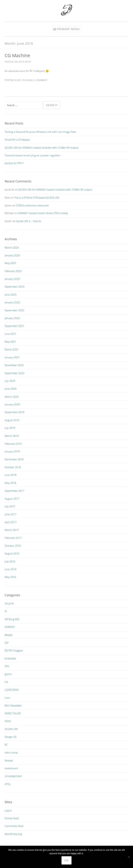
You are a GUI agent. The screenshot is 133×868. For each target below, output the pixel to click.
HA (6, 682)
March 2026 (12, 247)
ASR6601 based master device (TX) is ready (43, 213)
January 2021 (12, 357)
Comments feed (14, 826)
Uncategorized (13, 776)
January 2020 (12, 404)
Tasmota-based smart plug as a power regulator (33, 155)
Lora (7, 698)
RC (24, 80)
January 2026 (12, 255)
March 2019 (12, 436)
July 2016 (10, 561)
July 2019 (10, 428)
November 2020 (14, 365)
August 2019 (12, 420)
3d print (9, 603)
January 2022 (12, 318)
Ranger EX (11, 737)
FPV (7, 666)
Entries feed (12, 818)
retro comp (11, 752)
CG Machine (17, 55)
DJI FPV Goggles (14, 650)
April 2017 (11, 522)
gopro (8, 674)
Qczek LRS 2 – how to (29, 221)
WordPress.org (13, 834)
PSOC (8, 721)
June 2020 (11, 389)
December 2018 (14, 459)
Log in (8, 810)
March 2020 (12, 397)
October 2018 (13, 467)
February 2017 (13, 538)
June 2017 (11, 514)
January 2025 (12, 279)
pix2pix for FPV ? (14, 163)
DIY (20, 80)
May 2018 (10, 483)
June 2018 (11, 475)
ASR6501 (10, 627)
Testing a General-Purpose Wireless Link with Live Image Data (40, 132)
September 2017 (14, 491)
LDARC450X (12, 690)
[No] (129, 857)
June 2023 (11, 295)
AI (6, 611)
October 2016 (13, 546)
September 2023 (14, 287)
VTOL (8, 784)
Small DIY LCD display (17, 140)
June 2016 (11, 569)
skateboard (11, 768)
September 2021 (14, 326)
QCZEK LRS (11, 729)
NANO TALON (13, 713)
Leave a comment (37, 80)
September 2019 (14, 412)
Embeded (10, 658)
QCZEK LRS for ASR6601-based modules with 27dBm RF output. (42, 148)
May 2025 (10, 263)
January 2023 (12, 302)
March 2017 (12, 530)
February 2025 (13, 271)
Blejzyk (9, 635)
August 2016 (12, 553)
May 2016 (10, 577)
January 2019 (12, 451)
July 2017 (10, 506)
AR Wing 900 (12, 619)
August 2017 (12, 499)
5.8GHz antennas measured (32, 205)
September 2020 (14, 373)
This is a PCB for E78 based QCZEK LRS (37, 198)
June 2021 (11, 334)
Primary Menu (68, 29)
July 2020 (10, 381)
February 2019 (13, 444)
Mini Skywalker (13, 705)
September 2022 (14, 310)
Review (9, 760)
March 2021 (12, 349)
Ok (66, 860)
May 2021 (10, 342)
